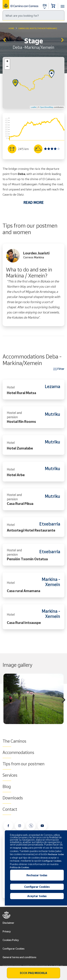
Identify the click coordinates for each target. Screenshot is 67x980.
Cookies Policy (11, 940)
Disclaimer (8, 923)
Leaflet (34, 107)
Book (33, 973)
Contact (10, 809)
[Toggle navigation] (63, 4)
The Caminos (14, 741)
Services (10, 775)
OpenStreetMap (47, 107)
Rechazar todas (37, 875)
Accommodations (18, 752)
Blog (7, 786)
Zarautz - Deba (5, 40)
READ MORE (34, 202)
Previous (3, 700)
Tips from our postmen (24, 764)
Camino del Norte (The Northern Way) (38, 28)
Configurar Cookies (13, 949)
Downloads (13, 798)
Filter (59, 369)
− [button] (7, 67)
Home (11, 28)
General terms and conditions (19, 957)
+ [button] (7, 62)
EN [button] (45, 5)
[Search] (33, 15)
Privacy (7, 931)
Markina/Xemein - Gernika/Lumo (62, 40)
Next (64, 700)
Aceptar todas (37, 896)
